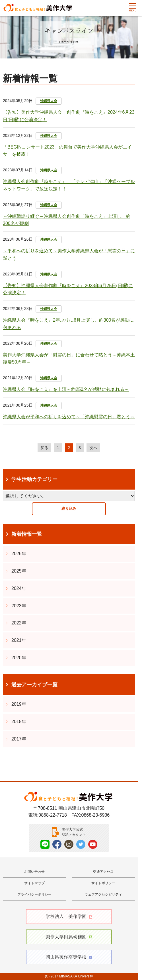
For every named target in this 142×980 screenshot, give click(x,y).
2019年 (19, 705)
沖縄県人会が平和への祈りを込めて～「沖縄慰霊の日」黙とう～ (69, 417)
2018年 (19, 722)
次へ (94, 448)
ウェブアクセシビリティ (103, 895)
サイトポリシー (103, 884)
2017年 (19, 739)
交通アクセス (103, 872)
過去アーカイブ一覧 (34, 685)
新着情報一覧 (27, 535)
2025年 (19, 572)
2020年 (19, 658)
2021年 (19, 641)
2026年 (19, 554)
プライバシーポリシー (34, 895)
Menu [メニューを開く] (133, 7)
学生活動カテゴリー (34, 480)
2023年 (19, 606)
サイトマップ (34, 884)
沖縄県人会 (49, 101)
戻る (44, 448)
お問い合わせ (34, 872)
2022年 (19, 623)
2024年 (19, 589)
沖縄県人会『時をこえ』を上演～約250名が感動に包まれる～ (66, 389)
